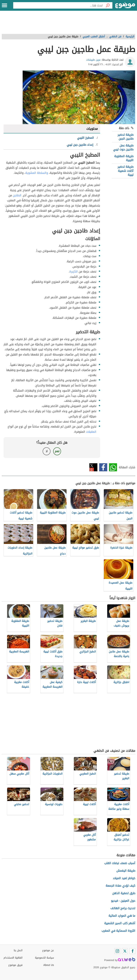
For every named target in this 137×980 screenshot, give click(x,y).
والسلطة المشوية (37, 173)
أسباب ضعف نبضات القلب (120, 863)
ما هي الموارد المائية (122, 916)
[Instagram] (117, 951)
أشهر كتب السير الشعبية (120, 923)
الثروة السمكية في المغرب (118, 931)
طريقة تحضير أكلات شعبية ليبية (125, 171)
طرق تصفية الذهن (124, 893)
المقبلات (91, 432)
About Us (49, 965)
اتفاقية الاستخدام (13, 958)
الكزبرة (74, 272)
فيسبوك (103, 467)
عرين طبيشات (93, 60)
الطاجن (17, 195)
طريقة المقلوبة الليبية (124, 158)
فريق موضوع (15, 965)
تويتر (93, 467)
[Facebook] (132, 951)
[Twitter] (125, 951)
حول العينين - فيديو (123, 901)
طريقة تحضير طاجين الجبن (125, 137)
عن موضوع (48, 950)
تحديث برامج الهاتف (123, 908)
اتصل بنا (18, 950)
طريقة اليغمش (126, 871)
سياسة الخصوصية (44, 958)
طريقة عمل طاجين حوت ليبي (123, 147)
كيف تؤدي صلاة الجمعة (120, 886)
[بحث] (108, 5)
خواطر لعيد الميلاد (124, 878)
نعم (57, 451)
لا (47, 451)
